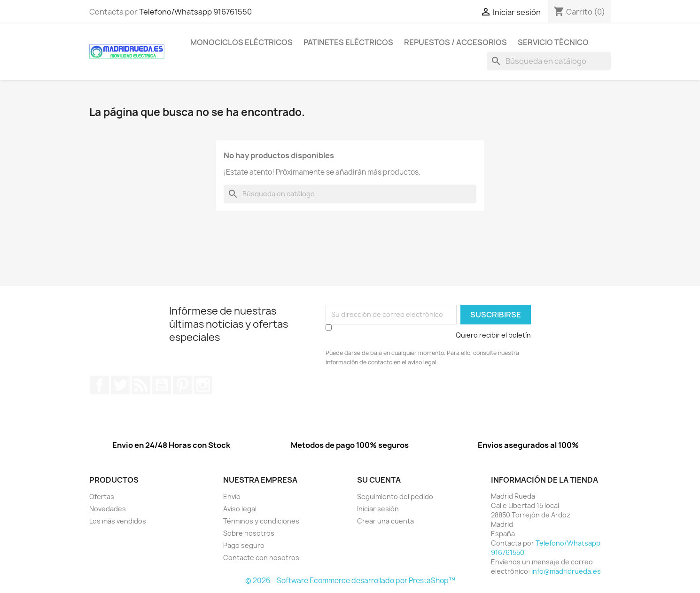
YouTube (162, 385)
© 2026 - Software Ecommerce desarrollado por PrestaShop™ (350, 581)
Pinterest (182, 385)
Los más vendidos (118, 521)
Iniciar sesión (378, 509)
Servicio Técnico (553, 42)
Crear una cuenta (385, 521)
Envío (232, 497)
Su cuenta (379, 480)
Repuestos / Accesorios (455, 42)
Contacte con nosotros (261, 558)
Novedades (108, 509)
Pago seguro (244, 545)
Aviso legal (240, 509)
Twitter (120, 385)
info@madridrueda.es (566, 571)
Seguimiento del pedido (395, 497)
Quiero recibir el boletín (493, 335)
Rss (141, 385)
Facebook (100, 385)
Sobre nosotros (249, 533)
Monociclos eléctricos (241, 42)
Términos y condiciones (261, 521)
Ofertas (102, 497)
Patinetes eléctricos (348, 42)
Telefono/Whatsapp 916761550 (195, 12)
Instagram (203, 385)
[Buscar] (549, 61)
